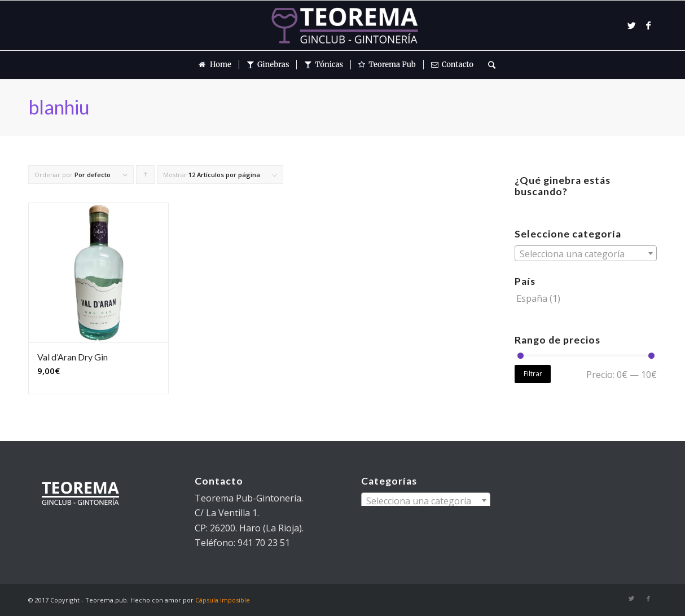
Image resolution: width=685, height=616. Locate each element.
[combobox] (586, 253)
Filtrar (533, 374)
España (532, 298)
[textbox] (586, 254)
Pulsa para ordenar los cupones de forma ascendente (146, 177)
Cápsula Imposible (223, 600)
